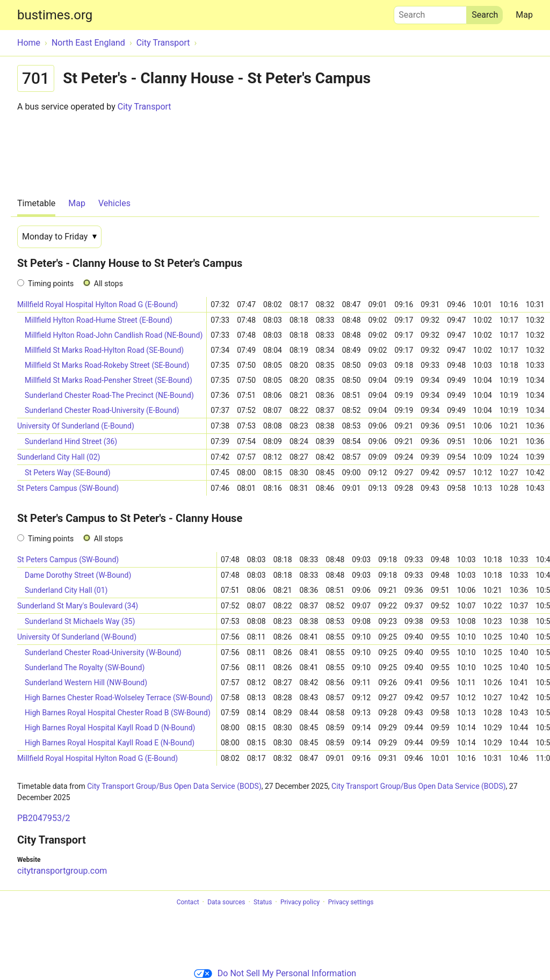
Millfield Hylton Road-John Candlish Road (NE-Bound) (114, 335)
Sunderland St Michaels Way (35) (80, 621)
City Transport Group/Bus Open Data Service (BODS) (174, 786)
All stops (108, 284)
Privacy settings (351, 902)
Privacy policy (300, 902)
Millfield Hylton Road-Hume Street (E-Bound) (99, 320)
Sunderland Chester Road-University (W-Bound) (103, 652)
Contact (188, 902)
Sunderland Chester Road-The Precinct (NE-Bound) (109, 395)
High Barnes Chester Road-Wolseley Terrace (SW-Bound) (119, 698)
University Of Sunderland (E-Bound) (76, 426)
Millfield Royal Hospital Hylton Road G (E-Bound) (97, 304)
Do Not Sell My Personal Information (275, 973)
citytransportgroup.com (62, 871)
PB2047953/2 (44, 818)
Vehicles (114, 203)
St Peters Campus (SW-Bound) (68, 488)
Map (524, 15)
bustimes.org (55, 15)
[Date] (59, 237)
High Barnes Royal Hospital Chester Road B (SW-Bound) (118, 713)
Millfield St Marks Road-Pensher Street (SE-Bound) (108, 380)
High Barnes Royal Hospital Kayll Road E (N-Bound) (110, 743)
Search (430, 12)
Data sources (226, 902)
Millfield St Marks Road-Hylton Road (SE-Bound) (104, 350)
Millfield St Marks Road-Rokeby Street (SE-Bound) (107, 365)
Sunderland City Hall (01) (66, 590)
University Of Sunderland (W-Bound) (77, 637)
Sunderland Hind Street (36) (71, 441)
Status (263, 902)
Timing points (51, 284)
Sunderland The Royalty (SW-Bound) (85, 667)
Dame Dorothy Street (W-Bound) (78, 575)
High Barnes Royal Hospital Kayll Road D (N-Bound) (110, 728)
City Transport (144, 107)
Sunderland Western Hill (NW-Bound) (86, 683)
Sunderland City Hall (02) (59, 457)
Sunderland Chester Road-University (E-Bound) (102, 410)
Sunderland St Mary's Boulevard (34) (78, 606)
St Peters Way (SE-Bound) (68, 473)
